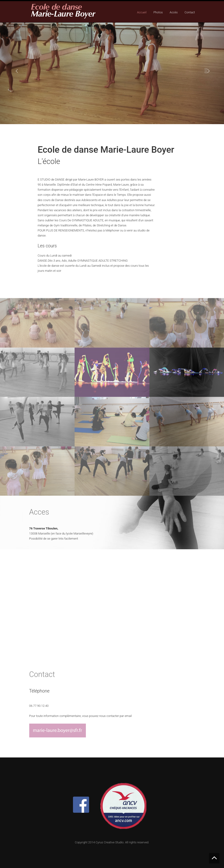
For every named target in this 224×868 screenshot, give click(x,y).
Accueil (142, 12)
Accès (174, 12)
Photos (158, 12)
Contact (190, 12)
